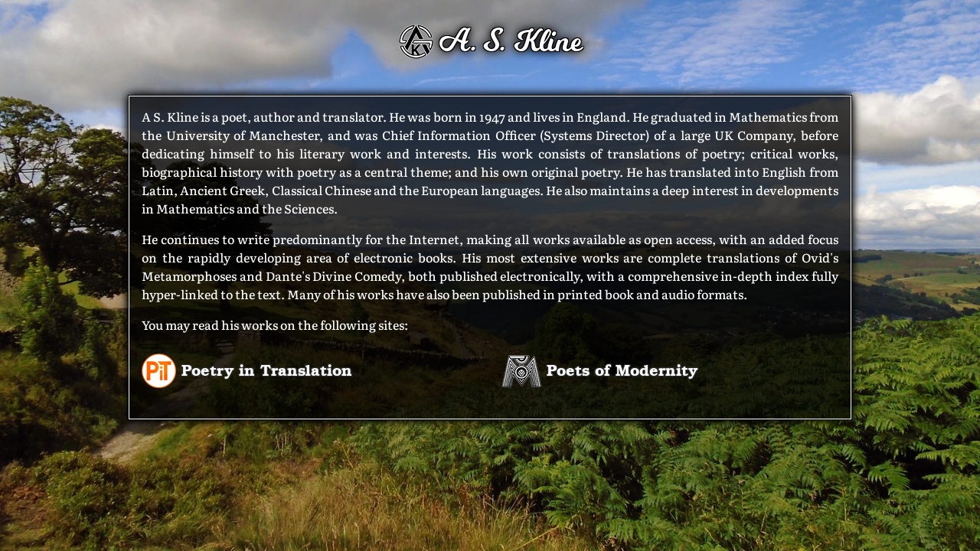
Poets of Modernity (599, 369)
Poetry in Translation (247, 369)
